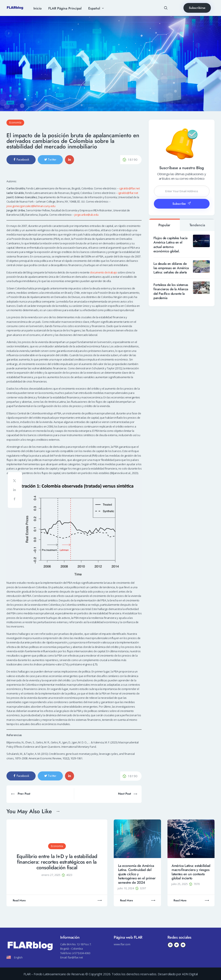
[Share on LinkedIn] (15, 491)
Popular (164, 225)
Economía (15, 123)
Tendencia (197, 225)
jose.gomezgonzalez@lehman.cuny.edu (31, 206)
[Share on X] (15, 481)
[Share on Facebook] (15, 500)
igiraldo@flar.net (128, 193)
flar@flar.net (75, 957)
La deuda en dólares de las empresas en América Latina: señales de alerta (171, 268)
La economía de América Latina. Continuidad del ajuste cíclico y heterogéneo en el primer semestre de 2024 (137, 874)
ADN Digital (190, 974)
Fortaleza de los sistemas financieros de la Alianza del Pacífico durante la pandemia (171, 292)
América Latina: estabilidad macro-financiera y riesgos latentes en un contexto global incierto (191, 872)
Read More (19, 900)
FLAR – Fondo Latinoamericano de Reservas (54, 974)
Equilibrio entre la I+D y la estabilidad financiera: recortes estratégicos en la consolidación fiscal (57, 862)
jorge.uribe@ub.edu (87, 215)
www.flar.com (122, 944)
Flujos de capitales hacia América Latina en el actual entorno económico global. (170, 245)
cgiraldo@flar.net (129, 188)
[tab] (164, 225)
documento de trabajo (103, 272)
